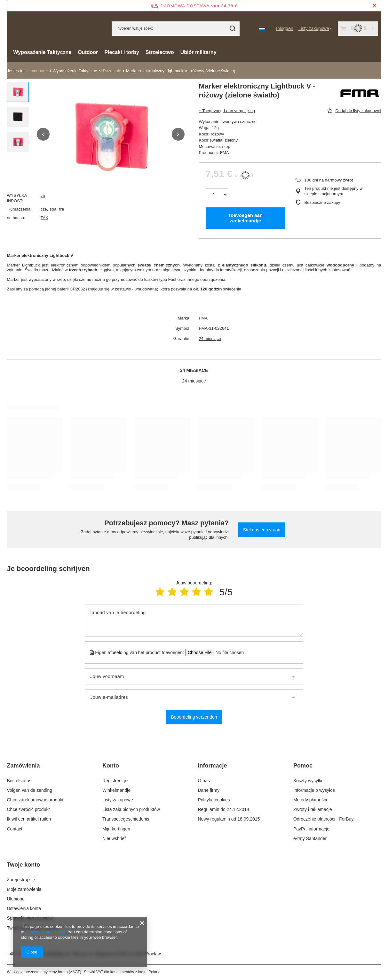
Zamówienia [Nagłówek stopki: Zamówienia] (24, 766)
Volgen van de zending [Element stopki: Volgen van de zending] (30, 790)
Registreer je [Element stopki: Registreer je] (115, 781)
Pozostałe (112, 71)
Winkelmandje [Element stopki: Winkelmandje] (116, 790)
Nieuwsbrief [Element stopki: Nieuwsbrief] (114, 838)
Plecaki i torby (122, 52)
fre (62, 209)
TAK (44, 218)
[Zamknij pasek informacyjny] (374, 6)
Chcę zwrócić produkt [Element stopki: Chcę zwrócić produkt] (28, 809)
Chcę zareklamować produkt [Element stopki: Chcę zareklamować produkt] (35, 800)
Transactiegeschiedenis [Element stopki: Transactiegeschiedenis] (126, 819)
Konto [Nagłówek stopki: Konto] (111, 766)
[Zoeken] (232, 29)
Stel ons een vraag (262, 530)
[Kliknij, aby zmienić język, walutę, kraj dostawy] (265, 28)
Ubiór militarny (198, 52)
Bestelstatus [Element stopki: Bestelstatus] (19, 781)
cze (44, 209)
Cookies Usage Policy (45, 932)
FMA (203, 318)
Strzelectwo (160, 52)
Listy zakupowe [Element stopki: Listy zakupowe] (118, 800)
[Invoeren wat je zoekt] (176, 29)
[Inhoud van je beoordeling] (194, 621)
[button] (43, 134)
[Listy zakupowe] (316, 28)
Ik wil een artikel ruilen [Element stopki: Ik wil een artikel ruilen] (29, 819)
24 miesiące (210, 339)
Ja (43, 195)
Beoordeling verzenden (194, 717)
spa (53, 209)
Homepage (38, 71)
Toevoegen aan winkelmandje (245, 218)
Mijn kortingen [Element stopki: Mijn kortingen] (116, 829)
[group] (111, 134)
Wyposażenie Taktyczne (43, 52)
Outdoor (88, 52)
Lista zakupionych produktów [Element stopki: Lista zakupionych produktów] (131, 809)
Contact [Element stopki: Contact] (15, 829)
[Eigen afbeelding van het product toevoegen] (228, 652)
